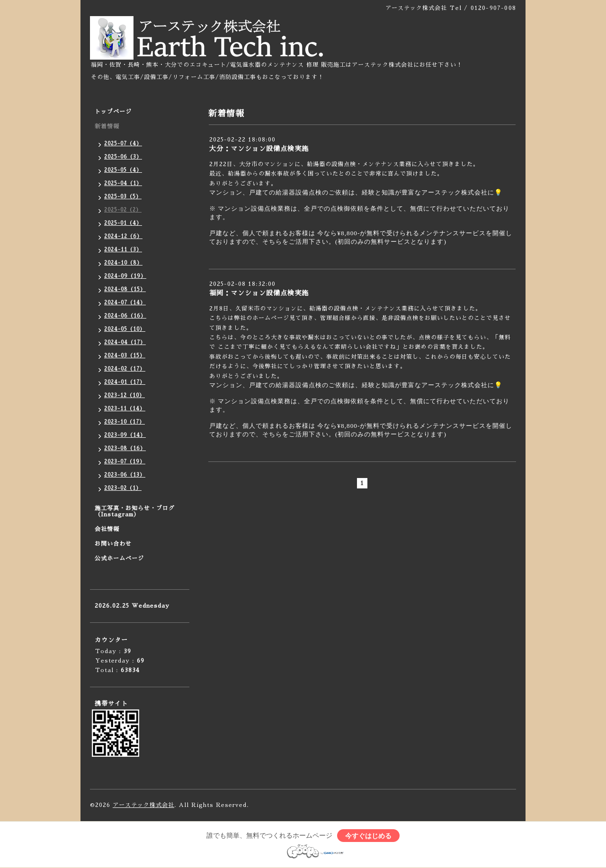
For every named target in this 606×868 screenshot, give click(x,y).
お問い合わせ (113, 544)
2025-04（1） (123, 183)
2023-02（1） (123, 488)
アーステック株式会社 (143, 805)
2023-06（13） (125, 475)
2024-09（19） (125, 276)
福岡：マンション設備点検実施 (259, 293)
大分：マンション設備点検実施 (259, 149)
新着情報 (107, 126)
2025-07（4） (123, 144)
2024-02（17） (125, 369)
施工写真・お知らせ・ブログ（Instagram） (135, 511)
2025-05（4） (123, 170)
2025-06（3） (123, 157)
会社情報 (107, 529)
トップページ (113, 112)
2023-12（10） (125, 395)
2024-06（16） (125, 316)
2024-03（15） (125, 356)
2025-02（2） (123, 210)
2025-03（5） (123, 197)
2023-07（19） (125, 462)
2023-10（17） (125, 422)
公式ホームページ (119, 558)
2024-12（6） (123, 236)
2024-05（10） (125, 329)
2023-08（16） (125, 448)
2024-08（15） (125, 289)
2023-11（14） (125, 409)
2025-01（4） (123, 223)
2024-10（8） (123, 263)
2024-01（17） (125, 382)
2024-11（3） (123, 250)
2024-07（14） (125, 303)
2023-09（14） (125, 435)
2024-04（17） (125, 342)
